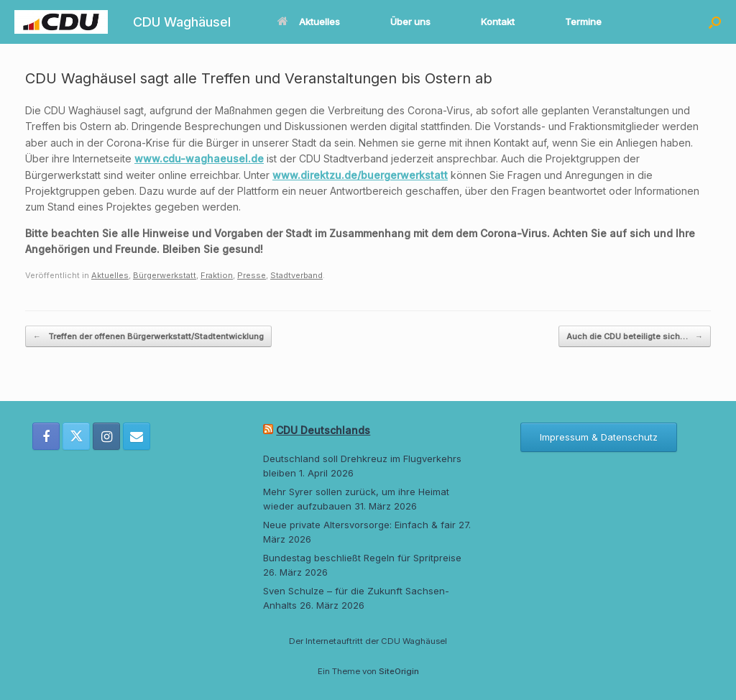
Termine (583, 22)
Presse (252, 275)
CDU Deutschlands (323, 430)
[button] (715, 22)
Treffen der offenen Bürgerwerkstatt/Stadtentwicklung (148, 337)
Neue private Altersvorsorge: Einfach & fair (359, 525)
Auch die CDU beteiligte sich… (635, 337)
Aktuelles (309, 22)
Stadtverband (296, 275)
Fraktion (217, 275)
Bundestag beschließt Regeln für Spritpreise (362, 558)
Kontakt (498, 22)
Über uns (410, 22)
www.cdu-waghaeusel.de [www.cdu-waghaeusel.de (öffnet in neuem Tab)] (199, 158)
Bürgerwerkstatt (165, 275)
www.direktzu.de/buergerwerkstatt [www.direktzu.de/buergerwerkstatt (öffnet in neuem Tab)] (360, 175)
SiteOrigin (399, 671)
